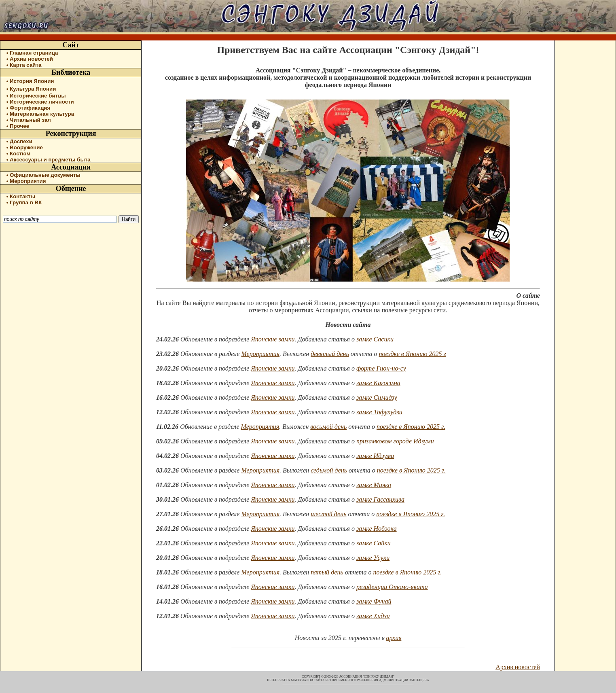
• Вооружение (25, 147)
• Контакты (21, 196)
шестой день (328, 514)
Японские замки (273, 339)
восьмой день (328, 427)
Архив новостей (518, 667)
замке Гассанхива (380, 499)
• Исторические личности (40, 102)
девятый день (330, 354)
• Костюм (18, 154)
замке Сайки (374, 543)
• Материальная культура (40, 114)
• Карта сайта (24, 65)
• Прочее (18, 126)
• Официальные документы (43, 175)
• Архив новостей (30, 59)
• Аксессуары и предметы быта (49, 160)
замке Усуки (373, 558)
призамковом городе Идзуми (395, 441)
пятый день (327, 572)
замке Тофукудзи (379, 412)
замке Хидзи (373, 616)
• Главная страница (32, 53)
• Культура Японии (31, 89)
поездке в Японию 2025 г (413, 354)
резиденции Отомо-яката (392, 587)
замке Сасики (375, 339)
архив (394, 638)
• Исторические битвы (36, 96)
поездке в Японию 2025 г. (411, 427)
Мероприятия (260, 354)
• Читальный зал (29, 120)
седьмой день (329, 470)
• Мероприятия (26, 181)
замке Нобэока (377, 529)
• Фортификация (29, 108)
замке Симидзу (377, 397)
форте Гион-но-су (381, 368)
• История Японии (30, 81)
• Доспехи (19, 141)
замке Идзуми (375, 456)
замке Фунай (374, 601)
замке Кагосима (378, 383)
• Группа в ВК (24, 202)
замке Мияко (374, 485)
